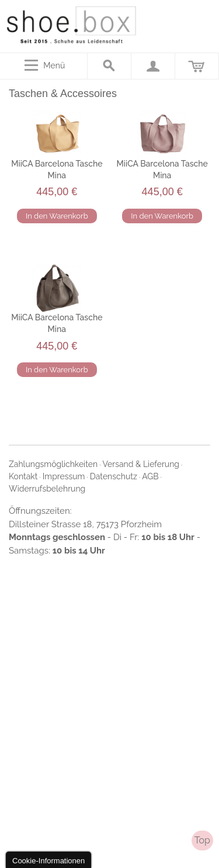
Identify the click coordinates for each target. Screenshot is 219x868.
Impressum (64, 476)
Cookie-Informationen (48, 861)
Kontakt (23, 476)
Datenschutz (114, 476)
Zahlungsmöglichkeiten (53, 464)
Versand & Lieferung (141, 464)
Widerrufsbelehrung (47, 489)
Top (202, 840)
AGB (150, 476)
